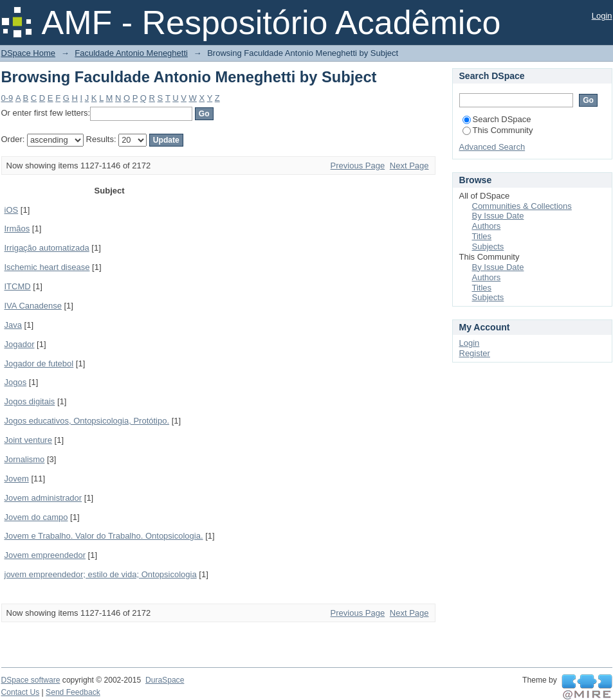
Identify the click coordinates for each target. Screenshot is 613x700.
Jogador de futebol (39, 363)
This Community (498, 130)
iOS (12, 210)
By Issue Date (498, 216)
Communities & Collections (522, 206)
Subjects (488, 247)
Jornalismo (25, 459)
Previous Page (358, 166)
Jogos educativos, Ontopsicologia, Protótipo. (87, 421)
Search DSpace (497, 119)
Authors (487, 226)
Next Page (409, 166)
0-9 (7, 98)
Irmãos (17, 229)
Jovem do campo (36, 517)
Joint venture (28, 440)
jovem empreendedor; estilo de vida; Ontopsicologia (101, 574)
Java (13, 325)
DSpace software (31, 680)
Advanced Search (492, 147)
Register (475, 353)
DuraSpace (165, 680)
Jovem (17, 479)
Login (602, 16)
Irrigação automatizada (47, 248)
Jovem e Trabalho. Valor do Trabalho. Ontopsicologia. (104, 536)
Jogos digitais (30, 401)
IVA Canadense (33, 306)
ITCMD (18, 286)
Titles (482, 236)
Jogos (16, 382)
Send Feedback (73, 692)
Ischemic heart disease (47, 267)
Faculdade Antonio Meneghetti (131, 53)
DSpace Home (29, 53)
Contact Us (21, 692)
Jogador (20, 344)
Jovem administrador (43, 498)
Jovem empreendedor (45, 555)
